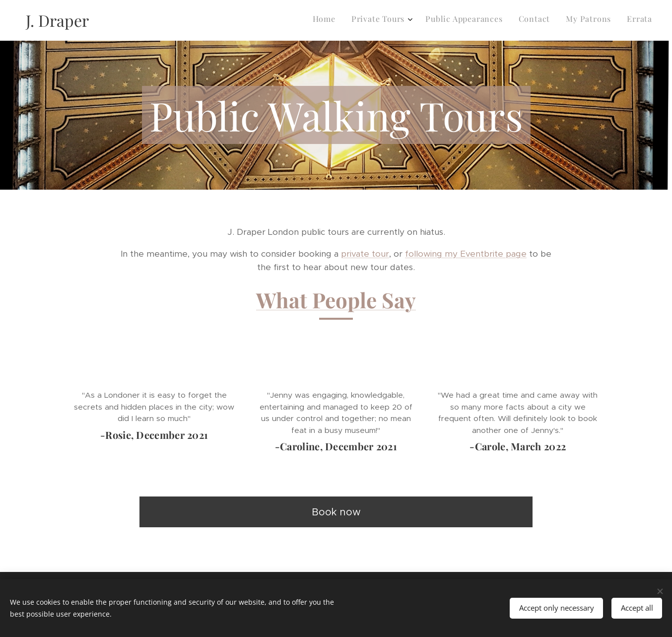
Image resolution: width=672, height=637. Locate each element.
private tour (365, 254)
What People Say (336, 300)
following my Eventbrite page (466, 254)
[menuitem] (571, 20)
